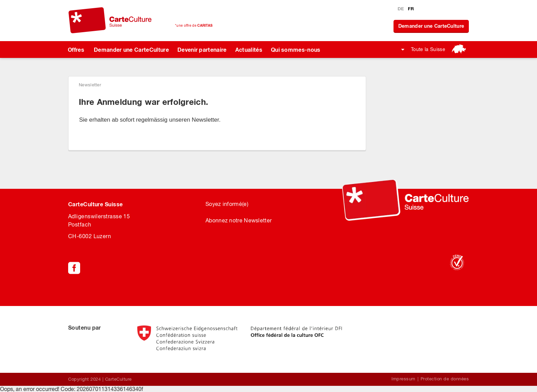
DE (402, 9)
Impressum (403, 379)
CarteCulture (118, 379)
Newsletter (90, 85)
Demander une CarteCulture (431, 26)
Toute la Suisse (428, 49)
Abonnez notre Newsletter (239, 220)
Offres (76, 50)
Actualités (249, 50)
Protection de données (445, 379)
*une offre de (194, 25)
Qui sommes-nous (296, 50)
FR (411, 9)
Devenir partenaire (202, 50)
